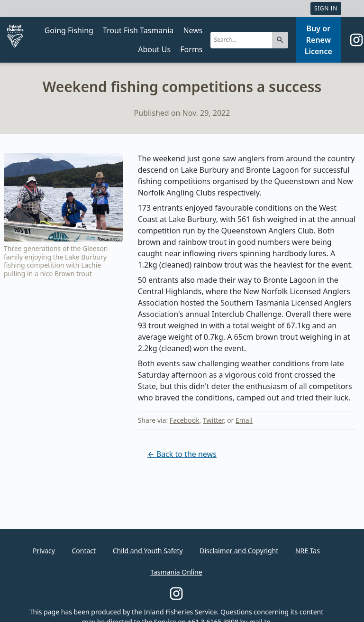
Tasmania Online (176, 572)
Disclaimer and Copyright (239, 551)
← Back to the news (182, 454)
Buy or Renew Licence (318, 40)
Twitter (213, 420)
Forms (191, 49)
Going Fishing (69, 30)
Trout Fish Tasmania (138, 30)
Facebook (185, 420)
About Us (154, 49)
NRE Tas (308, 551)
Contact (84, 551)
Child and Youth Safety (148, 551)
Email (244, 420)
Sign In (326, 8)
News (193, 30)
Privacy (44, 551)
